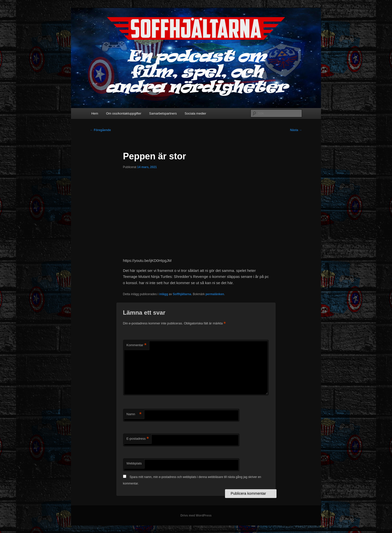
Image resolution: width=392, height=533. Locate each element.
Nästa (296, 130)
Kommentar (136, 345)
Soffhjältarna (182, 294)
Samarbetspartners (163, 113)
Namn (134, 414)
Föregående (100, 130)
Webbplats (134, 463)
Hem (95, 113)
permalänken (215, 294)
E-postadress (138, 439)
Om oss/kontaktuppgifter (124, 113)
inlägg (164, 294)
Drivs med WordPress (196, 515)
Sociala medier (195, 113)
